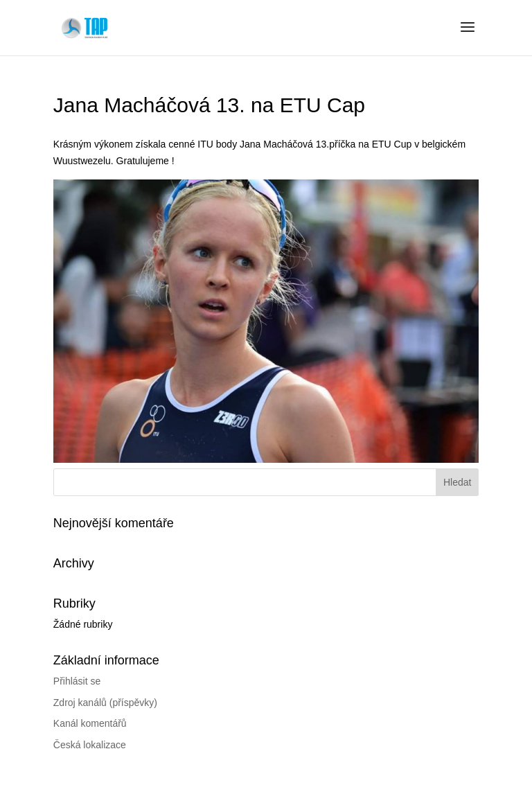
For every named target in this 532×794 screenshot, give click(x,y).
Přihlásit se (77, 681)
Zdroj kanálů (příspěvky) (105, 703)
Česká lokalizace (90, 745)
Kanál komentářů (90, 723)
